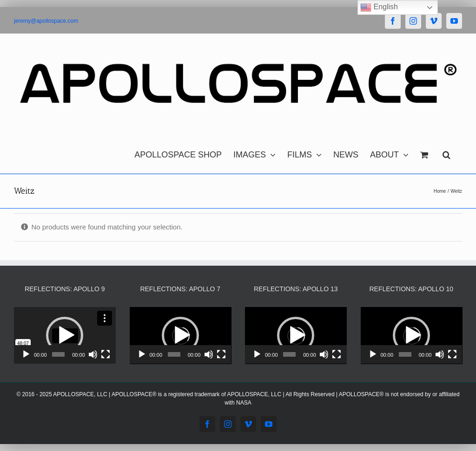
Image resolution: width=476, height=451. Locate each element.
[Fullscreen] (106, 354)
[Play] (26, 354)
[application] (65, 336)
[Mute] (93, 354)
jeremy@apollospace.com (46, 21)
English (379, 7)
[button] (446, 152)
